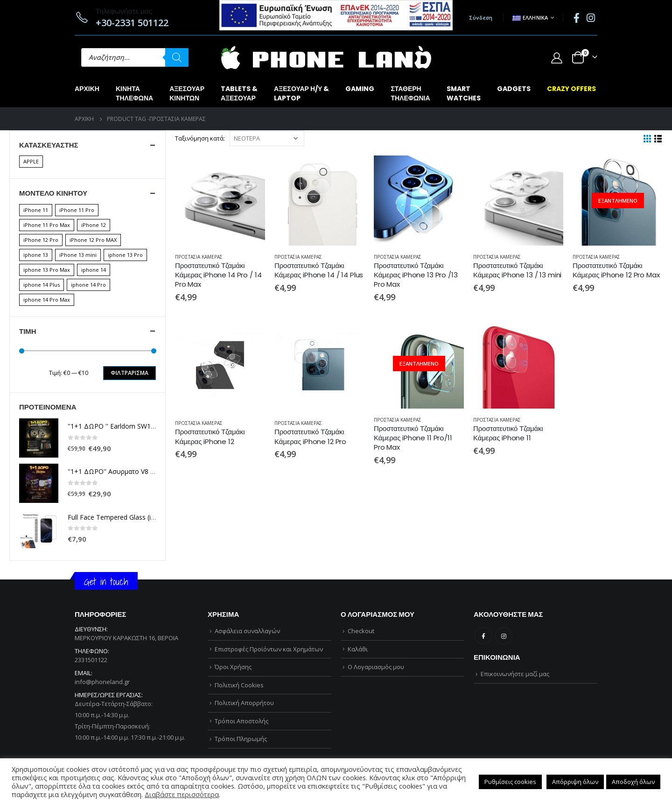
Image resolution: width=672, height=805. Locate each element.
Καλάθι (358, 649)
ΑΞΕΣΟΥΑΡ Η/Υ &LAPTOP (301, 93)
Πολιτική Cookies (239, 685)
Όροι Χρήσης (233, 667)
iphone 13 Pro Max (47, 270)
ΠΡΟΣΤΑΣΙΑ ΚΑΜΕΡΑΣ (199, 257)
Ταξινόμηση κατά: (200, 138)
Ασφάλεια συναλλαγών (247, 631)
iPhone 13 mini (78, 255)
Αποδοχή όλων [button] (633, 782)
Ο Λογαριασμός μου (376, 667)
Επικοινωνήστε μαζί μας (515, 674)
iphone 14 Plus (42, 285)
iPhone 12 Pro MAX (93, 240)
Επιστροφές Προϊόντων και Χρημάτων (269, 649)
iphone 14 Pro (88, 285)
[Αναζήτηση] (177, 57)
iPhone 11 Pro (77, 210)
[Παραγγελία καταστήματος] (267, 138)
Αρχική (87, 89)
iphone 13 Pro (125, 255)
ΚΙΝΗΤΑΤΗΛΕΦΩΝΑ (134, 93)
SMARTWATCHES (464, 93)
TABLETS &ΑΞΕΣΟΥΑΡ (239, 93)
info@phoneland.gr (102, 682)
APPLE (31, 161)
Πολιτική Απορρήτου (244, 703)
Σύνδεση (481, 18)
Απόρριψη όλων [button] (575, 782)
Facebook (483, 636)
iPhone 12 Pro (41, 240)
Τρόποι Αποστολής (241, 721)
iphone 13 (36, 255)
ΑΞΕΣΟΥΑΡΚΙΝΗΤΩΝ (187, 93)
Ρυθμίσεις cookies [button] (510, 782)
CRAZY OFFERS (571, 89)
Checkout (361, 631)
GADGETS (514, 89)
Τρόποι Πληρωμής (241, 739)
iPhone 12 (94, 225)
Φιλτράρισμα (129, 373)
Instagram (504, 636)
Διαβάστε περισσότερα (182, 794)
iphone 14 (94, 270)
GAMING (360, 89)
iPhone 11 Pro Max (47, 225)
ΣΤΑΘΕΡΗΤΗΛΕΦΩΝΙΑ (410, 93)
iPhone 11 (36, 210)
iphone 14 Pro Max (47, 300)
